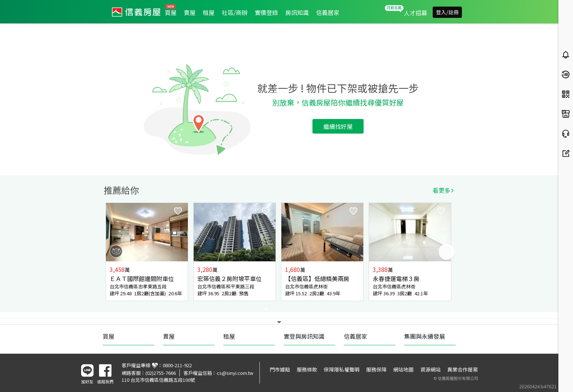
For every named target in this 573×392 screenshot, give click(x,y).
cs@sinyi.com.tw (235, 373)
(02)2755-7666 (161, 373)
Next (447, 252)
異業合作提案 (463, 369)
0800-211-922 (177, 365)
